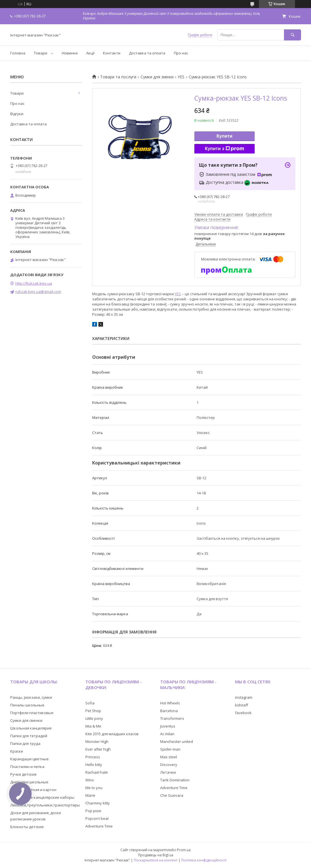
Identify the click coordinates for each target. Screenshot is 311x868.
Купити (225, 136)
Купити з (225, 149)
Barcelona (169, 711)
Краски (17, 751)
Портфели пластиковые (32, 713)
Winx (90, 780)
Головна (18, 53)
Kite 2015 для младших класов (112, 734)
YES (181, 77)
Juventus (168, 726)
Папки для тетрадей (29, 736)
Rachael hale (97, 772)
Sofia (90, 703)
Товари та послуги (118, 77)
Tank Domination (175, 780)
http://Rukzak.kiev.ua (34, 283)
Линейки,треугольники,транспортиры (45, 805)
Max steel (169, 757)
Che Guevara (172, 795)
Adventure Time (99, 826)
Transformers (172, 718)
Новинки (70, 53)
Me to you (94, 788)
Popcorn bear (97, 818)
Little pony (94, 718)
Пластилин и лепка (27, 767)
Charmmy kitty (98, 803)
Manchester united (177, 741)
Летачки (168, 772)
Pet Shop (93, 711)
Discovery (169, 765)
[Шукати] (293, 35)
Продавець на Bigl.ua (156, 855)
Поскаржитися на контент (156, 860)
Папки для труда (25, 743)
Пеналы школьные (27, 705)
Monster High (97, 741)
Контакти (112, 53)
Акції (90, 53)
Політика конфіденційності (204, 860)
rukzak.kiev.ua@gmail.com (38, 292)
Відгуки (17, 114)
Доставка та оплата (147, 53)
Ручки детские (23, 774)
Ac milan (167, 734)
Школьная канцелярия (31, 728)
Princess (93, 757)
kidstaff (242, 705)
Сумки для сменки (26, 720)
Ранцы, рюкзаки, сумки (31, 697)
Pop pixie (93, 811)
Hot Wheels (170, 703)
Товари (41, 53)
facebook (243, 713)
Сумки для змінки (157, 77)
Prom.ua (184, 850)
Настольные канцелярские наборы (42, 797)
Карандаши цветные (29, 759)
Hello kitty (94, 765)
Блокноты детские (27, 827)
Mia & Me (93, 726)
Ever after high (98, 749)
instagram (244, 697)
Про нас (181, 53)
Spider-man (170, 749)
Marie (90, 795)
